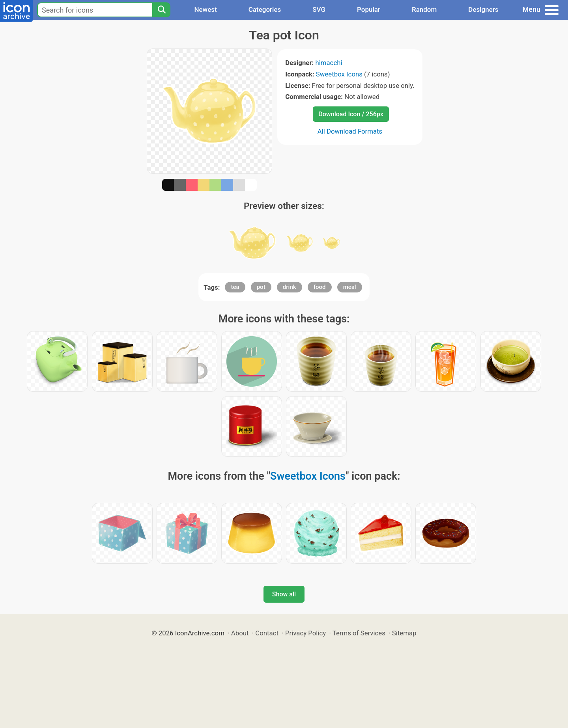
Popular (369, 9)
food (320, 287)
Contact (267, 633)
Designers (483, 9)
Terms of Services (359, 633)
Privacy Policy (305, 633)
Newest (205, 9)
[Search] (161, 10)
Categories (265, 9)
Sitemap (404, 633)
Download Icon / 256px (351, 114)
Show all (284, 594)
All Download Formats (350, 131)
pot (261, 287)
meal (350, 287)
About (240, 633)
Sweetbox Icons (339, 74)
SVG (319, 9)
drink (290, 287)
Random (424, 9)
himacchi (329, 63)
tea (235, 287)
